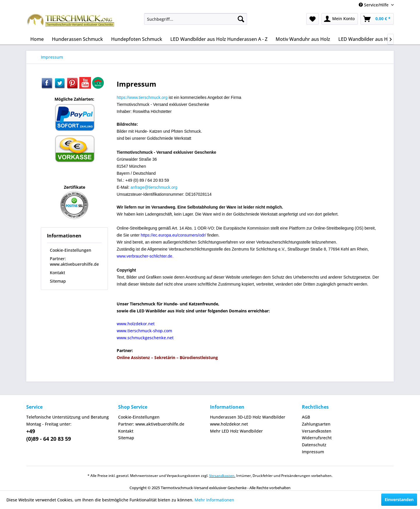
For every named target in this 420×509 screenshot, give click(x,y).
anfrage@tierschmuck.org (154, 187)
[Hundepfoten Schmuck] (137, 39)
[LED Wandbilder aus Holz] (366, 39)
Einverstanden (399, 500)
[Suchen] (241, 19)
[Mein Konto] (340, 19)
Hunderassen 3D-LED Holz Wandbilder (248, 417)
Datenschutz (314, 445)
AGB (306, 417)
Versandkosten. (222, 476)
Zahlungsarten (316, 424)
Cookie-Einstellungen (71, 250)
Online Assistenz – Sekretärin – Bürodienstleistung (167, 357)
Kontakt (57, 273)
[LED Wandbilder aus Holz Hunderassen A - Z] (219, 39)
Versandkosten (317, 431)
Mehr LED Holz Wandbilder (236, 431)
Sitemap (58, 281)
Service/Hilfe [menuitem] (374, 5)
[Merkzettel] (313, 19)
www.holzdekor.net (229, 424)
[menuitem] (196, 19)
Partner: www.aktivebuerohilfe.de (74, 261)
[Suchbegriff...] (196, 19)
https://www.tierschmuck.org (142, 97)
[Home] (37, 39)
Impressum (313, 452)
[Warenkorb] (377, 19)
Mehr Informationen (214, 500)
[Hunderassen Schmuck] (77, 39)
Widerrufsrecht (317, 438)
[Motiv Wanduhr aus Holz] (303, 39)
